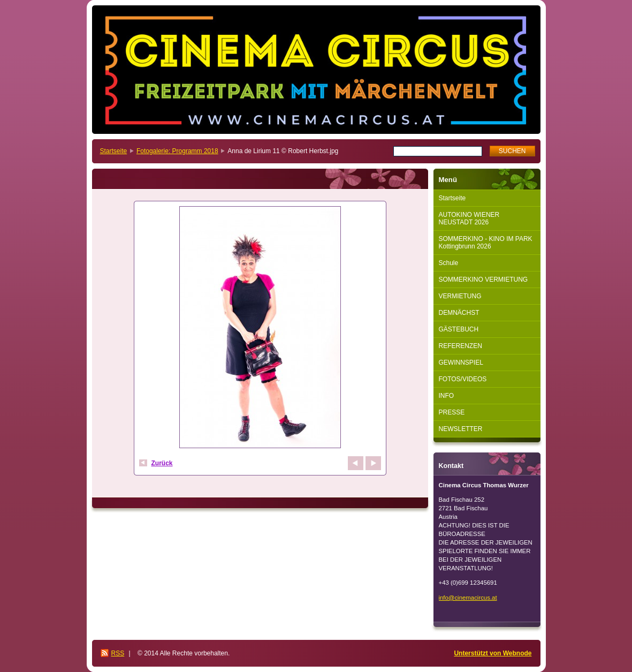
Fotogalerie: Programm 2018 (177, 151)
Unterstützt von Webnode (493, 653)
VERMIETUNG (460, 296)
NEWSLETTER (461, 429)
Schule (449, 263)
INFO (447, 396)
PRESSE (452, 412)
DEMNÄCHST (459, 313)
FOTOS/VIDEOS (463, 379)
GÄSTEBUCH (459, 329)
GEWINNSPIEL (461, 363)
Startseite (114, 151)
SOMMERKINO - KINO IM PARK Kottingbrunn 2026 (486, 243)
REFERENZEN (460, 346)
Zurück (162, 463)
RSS (118, 653)
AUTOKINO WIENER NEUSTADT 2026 (469, 218)
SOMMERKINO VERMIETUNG (483, 280)
